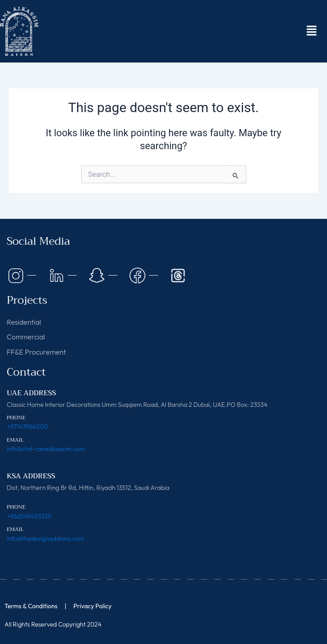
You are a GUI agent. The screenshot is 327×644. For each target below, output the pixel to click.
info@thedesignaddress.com (46, 539)
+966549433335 (29, 516)
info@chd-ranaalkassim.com (46, 449)
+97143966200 (27, 427)
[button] (311, 31)
